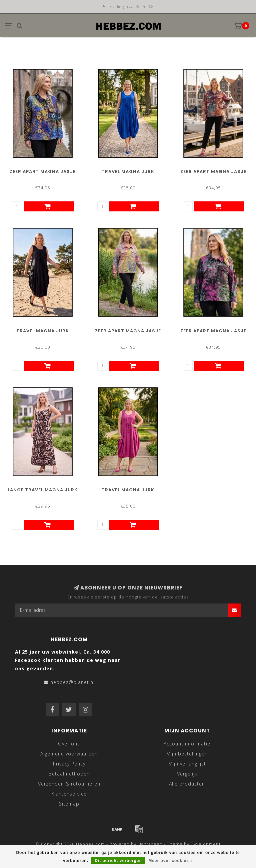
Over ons (69, 744)
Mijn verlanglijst (187, 764)
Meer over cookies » (171, 861)
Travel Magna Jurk (128, 171)
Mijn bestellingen (187, 754)
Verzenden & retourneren (69, 784)
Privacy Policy (69, 764)
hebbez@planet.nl (72, 682)
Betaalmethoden (69, 774)
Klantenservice (69, 794)
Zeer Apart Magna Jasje (43, 171)
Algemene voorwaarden (69, 754)
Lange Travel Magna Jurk (43, 490)
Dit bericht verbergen (118, 861)
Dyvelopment (206, 844)
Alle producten (187, 784)
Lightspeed (150, 844)
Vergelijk (187, 774)
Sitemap (69, 804)
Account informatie (187, 744)
